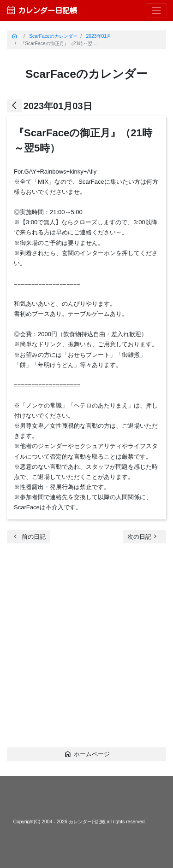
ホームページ (87, 754)
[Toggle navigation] (156, 11)
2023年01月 (98, 36)
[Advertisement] (86, 649)
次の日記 (143, 536)
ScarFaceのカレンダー (53, 36)
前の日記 (29, 536)
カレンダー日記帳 (42, 10)
